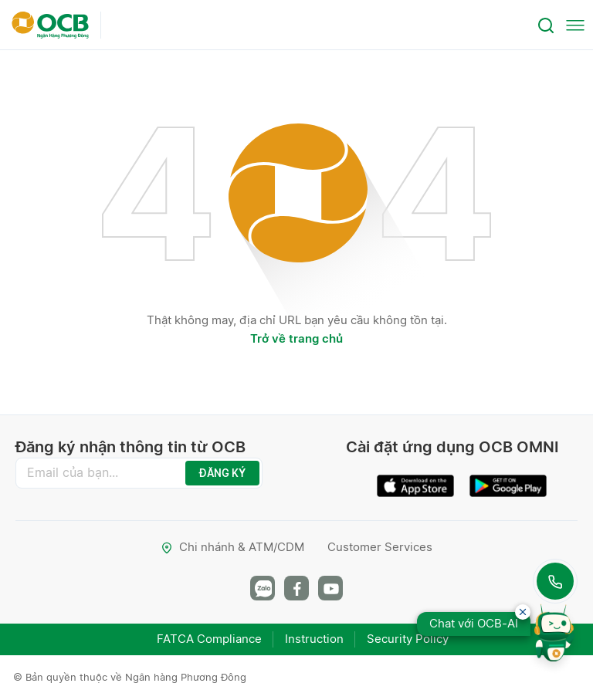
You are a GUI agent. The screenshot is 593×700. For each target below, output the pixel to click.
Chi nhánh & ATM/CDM (232, 547)
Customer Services (380, 547)
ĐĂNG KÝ (222, 473)
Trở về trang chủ (296, 338)
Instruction (314, 639)
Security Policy (408, 639)
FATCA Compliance (209, 639)
